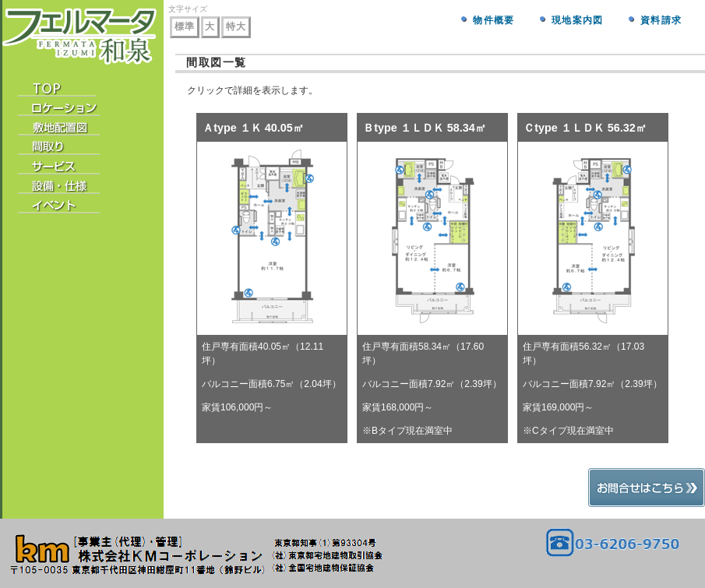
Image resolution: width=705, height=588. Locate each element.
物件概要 (493, 20)
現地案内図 (577, 20)
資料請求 (661, 20)
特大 (236, 26)
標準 (185, 26)
